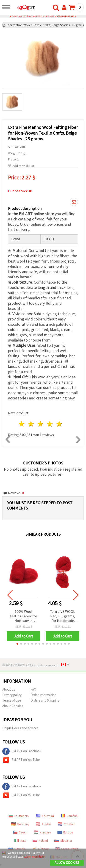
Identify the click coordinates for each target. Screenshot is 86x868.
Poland (40, 841)
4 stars (50, 424)
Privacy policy (12, 695)
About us (9, 689)
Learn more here (34, 857)
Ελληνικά (45, 816)
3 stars (41, 424)
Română (69, 816)
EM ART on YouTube (21, 760)
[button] (17, 644)
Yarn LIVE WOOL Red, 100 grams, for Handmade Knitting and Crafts (63, 616)
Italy (20, 841)
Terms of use (12, 700)
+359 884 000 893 (65, 16)
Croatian (67, 824)
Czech (20, 832)
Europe (65, 832)
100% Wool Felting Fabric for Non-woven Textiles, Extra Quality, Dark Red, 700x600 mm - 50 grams (24, 616)
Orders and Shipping (45, 700)
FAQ (33, 689)
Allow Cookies (67, 863)
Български (19, 816)
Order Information (43, 695)
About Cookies (13, 706)
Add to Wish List (21, 166)
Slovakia (63, 841)
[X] (4, 853)
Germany (20, 824)
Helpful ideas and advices (20, 728)
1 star (22, 424)
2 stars (31, 424)
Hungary (42, 832)
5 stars (59, 424)
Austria (44, 824)
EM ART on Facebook (22, 751)
